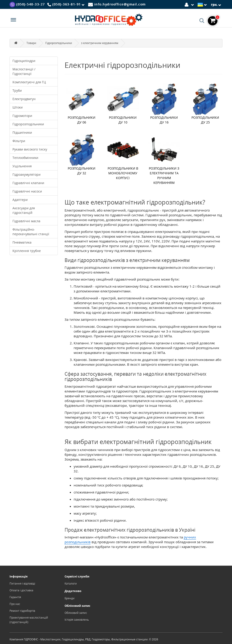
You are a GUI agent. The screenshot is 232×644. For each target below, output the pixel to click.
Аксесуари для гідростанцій (24, 210)
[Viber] (27, 4)
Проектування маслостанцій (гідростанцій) (29, 620)
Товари (31, 43)
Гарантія (15, 597)
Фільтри (19, 141)
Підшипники (22, 132)
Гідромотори (22, 116)
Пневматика (22, 242)
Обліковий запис (76, 613)
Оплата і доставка (21, 590)
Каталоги (71, 584)
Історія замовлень (77, 620)
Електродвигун (24, 99)
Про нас (15, 604)
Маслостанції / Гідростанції (24, 71)
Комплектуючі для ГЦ (29, 82)
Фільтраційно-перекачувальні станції (31, 232)
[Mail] (117, 4)
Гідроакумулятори (27, 174)
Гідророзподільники (59, 43)
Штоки (18, 107)
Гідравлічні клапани (28, 183)
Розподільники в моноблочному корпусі (123, 173)
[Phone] (67, 5)
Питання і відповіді (22, 584)
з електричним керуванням (100, 43)
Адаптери (20, 200)
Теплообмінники (25, 158)
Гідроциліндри (24, 61)
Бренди (70, 598)
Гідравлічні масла (26, 221)
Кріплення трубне (27, 251)
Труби (17, 90)
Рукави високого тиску (30, 149)
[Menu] (13, 20)
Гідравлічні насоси (27, 191)
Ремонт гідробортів (22, 611)
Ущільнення (22, 166)
